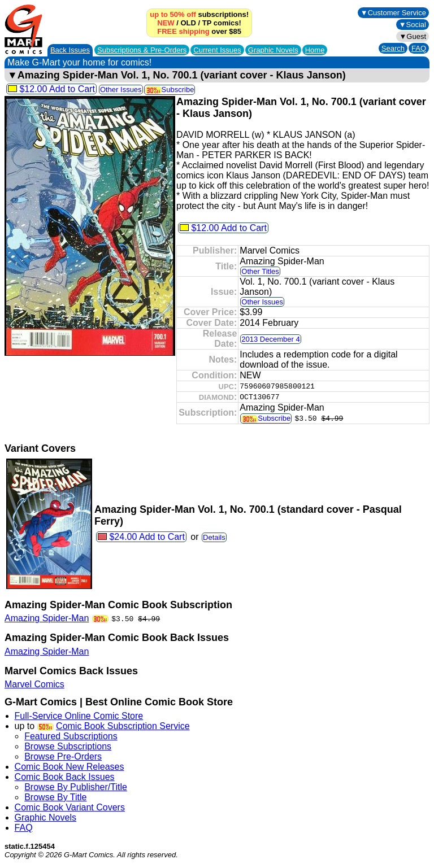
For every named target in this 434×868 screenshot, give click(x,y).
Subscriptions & (142, 50)
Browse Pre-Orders (63, 756)
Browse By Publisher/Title (76, 787)
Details (214, 537)
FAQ (419, 48)
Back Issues (70, 50)
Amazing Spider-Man (47, 618)
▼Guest (413, 36)
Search (393, 48)
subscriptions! (199, 14)
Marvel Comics (34, 684)
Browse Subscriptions (68, 746)
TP (207, 23)
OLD (188, 23)
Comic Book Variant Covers (70, 807)
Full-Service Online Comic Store (79, 716)
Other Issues (121, 90)
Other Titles (260, 271)
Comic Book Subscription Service (123, 726)
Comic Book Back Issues (65, 777)
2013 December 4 (270, 339)
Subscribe (170, 90)
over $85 (199, 31)
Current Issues (217, 50)
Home (315, 50)
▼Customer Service (393, 13)
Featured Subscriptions (71, 736)
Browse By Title (55, 797)
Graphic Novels (273, 50)
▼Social (413, 25)
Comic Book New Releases (70, 767)
